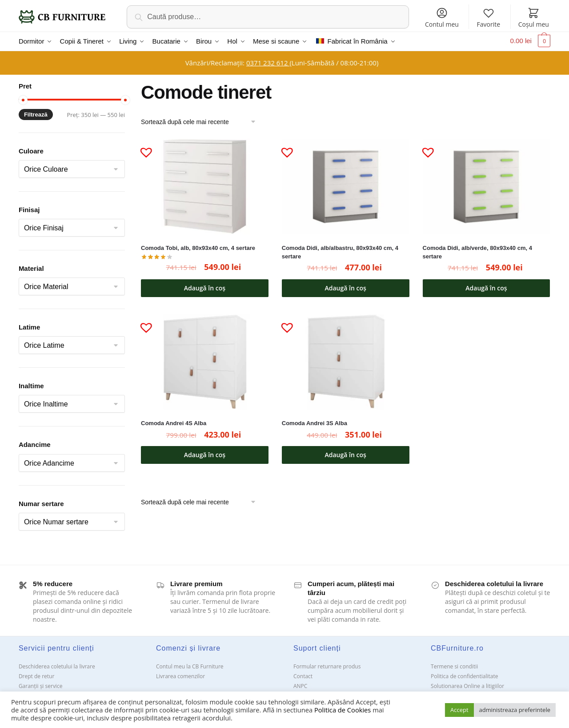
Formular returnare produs (327, 666)
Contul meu (442, 18)
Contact (303, 675)
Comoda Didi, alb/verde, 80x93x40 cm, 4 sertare (477, 251)
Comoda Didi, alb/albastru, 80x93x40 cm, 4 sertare (340, 251)
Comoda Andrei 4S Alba (174, 422)
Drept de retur (36, 675)
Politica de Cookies (343, 710)
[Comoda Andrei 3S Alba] (346, 360)
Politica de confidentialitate (464, 675)
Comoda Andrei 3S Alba (315, 422)
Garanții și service (41, 685)
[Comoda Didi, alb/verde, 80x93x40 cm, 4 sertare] (487, 185)
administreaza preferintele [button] (515, 710)
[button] (143, 148)
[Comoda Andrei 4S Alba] (205, 360)
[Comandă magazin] (201, 121)
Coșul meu (534, 18)
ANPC (300, 685)
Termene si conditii (454, 666)
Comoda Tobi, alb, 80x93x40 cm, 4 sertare (198, 247)
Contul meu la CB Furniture (190, 666)
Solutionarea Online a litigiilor (467, 685)
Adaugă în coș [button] (205, 287)
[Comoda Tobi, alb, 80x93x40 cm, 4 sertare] (205, 185)
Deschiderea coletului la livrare (57, 666)
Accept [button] (459, 710)
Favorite (489, 18)
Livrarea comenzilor (180, 675)
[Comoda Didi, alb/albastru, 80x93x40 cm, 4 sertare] (346, 185)
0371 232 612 (268, 62)
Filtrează (36, 114)
